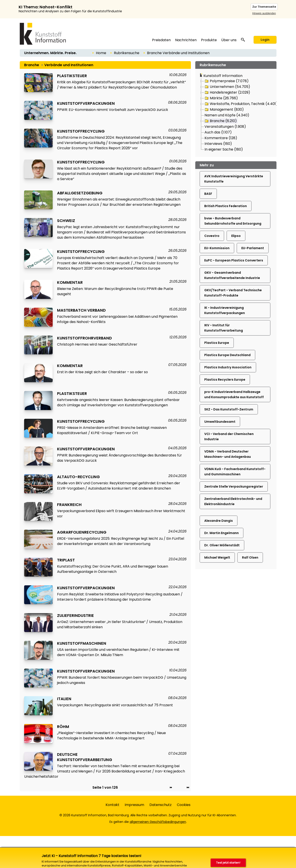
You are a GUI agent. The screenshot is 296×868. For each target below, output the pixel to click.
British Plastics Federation (226, 206)
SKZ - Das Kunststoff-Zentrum (229, 409)
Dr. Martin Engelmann (222, 533)
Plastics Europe (217, 343)
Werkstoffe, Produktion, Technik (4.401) (241, 104)
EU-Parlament (253, 248)
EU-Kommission (217, 248)
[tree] (236, 115)
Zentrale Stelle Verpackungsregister (234, 486)
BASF (208, 194)
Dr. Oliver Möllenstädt (222, 545)
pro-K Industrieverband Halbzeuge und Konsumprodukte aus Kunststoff (234, 394)
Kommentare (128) (221, 138)
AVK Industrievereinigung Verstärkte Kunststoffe (234, 179)
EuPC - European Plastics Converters (234, 260)
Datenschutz (161, 805)
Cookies (184, 805)
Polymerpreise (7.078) (226, 81)
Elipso (236, 236)
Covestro (212, 236)
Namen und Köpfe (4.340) (227, 115)
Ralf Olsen (250, 557)
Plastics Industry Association (228, 367)
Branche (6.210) (220, 121)
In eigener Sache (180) (224, 149)
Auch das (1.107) (218, 132)
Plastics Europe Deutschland (227, 355)
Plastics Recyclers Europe (225, 380)
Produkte (209, 40)
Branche (154, 53)
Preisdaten (161, 40)
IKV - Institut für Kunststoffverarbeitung (224, 328)
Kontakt (112, 805)
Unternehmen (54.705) (227, 87)
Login (265, 40)
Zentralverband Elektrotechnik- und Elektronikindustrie (233, 501)
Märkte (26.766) (221, 98)
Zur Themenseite (264, 7)
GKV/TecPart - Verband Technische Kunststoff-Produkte (233, 293)
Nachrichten (186, 40)
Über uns (229, 40)
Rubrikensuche (127, 53)
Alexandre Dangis (219, 521)
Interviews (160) (218, 144)
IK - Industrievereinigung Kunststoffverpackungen (225, 310)
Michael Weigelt (217, 557)
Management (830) (224, 110)
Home (101, 53)
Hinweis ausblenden (264, 13)
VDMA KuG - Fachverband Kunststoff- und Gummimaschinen (235, 472)
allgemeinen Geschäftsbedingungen (158, 822)
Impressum (134, 805)
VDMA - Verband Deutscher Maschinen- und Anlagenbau (228, 454)
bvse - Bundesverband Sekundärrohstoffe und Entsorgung (233, 221)
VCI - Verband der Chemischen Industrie (229, 437)
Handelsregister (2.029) (227, 92)
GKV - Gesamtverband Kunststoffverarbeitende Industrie (232, 275)
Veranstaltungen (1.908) (225, 127)
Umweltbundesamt (220, 422)
